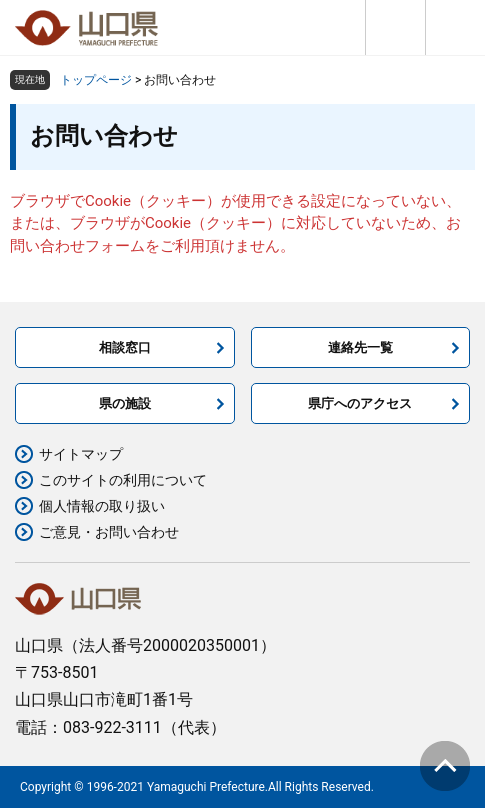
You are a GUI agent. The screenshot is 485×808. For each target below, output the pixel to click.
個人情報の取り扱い (102, 506)
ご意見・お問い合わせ (109, 532)
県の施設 (125, 403)
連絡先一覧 (360, 347)
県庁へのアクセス (360, 403)
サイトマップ (81, 454)
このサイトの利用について (123, 480)
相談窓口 (125, 347)
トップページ (96, 80)
